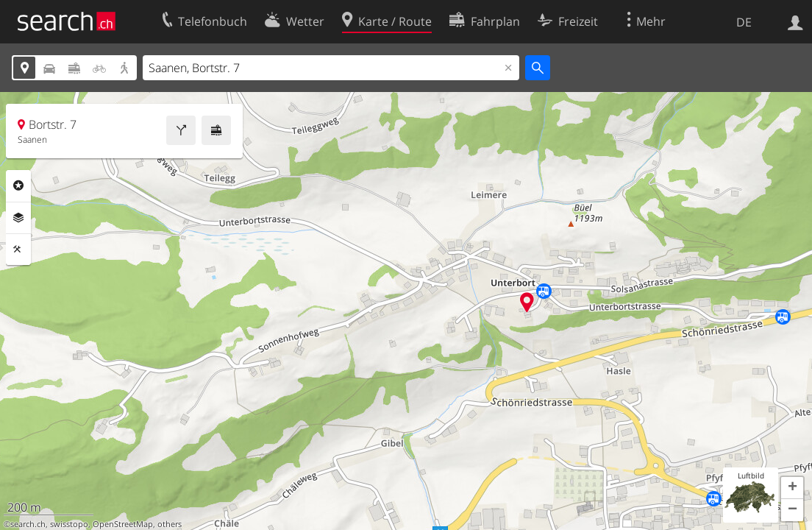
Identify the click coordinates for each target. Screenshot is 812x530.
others (170, 524)
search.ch (28, 524)
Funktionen (18, 250)
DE (744, 22)
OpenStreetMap (123, 524)
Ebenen (18, 218)
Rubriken (18, 185)
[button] (792, 488)
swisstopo (69, 524)
